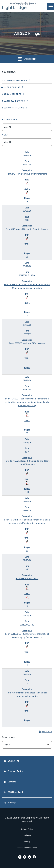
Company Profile (13, 771)
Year (5, 135)
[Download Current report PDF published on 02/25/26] (27, 588)
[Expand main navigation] (50, 6)
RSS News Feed (13, 792)
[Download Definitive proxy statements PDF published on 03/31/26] (27, 183)
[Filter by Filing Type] (27, 127)
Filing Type (10, 120)
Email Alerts (11, 761)
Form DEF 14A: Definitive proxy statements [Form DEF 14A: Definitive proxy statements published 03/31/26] (27, 174)
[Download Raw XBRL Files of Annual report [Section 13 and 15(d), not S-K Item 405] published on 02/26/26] (27, 483)
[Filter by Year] (27, 142)
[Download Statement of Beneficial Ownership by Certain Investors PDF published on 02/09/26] (27, 647)
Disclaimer (27, 835)
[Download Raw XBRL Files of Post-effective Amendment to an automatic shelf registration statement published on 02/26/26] (27, 542)
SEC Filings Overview (15, 80)
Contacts (10, 782)
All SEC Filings (11, 87)
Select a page (9, 737)
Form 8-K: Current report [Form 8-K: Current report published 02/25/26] (27, 579)
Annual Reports (12, 94)
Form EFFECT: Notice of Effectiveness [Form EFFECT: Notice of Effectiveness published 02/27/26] (27, 343)
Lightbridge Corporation (25, 818)
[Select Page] (27, 745)
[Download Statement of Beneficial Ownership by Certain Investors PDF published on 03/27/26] (27, 297)
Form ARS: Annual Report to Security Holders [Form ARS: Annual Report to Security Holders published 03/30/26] (27, 229)
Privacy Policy (27, 829)
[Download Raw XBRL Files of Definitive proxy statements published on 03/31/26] (27, 192)
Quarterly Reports (14, 101)
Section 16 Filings (13, 108)
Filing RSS (45, 732)
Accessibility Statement (27, 848)
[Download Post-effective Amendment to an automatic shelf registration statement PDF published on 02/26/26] (27, 533)
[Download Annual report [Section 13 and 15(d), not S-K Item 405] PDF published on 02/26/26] (27, 474)
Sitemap (10, 803)
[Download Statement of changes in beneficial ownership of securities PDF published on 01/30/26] (27, 706)
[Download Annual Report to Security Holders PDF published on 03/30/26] (27, 239)
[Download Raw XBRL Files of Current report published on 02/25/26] (27, 597)
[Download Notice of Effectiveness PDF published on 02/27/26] (27, 353)
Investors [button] (27, 59)
